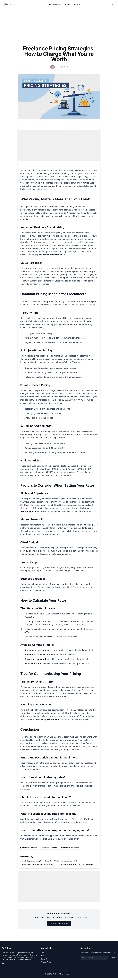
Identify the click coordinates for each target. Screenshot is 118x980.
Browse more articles (59, 923)
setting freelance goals (54, 255)
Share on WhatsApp (70, 848)
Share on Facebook (29, 848)
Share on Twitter (50, 848)
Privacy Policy (46, 962)
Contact (76, 4)
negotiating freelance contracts (50, 719)
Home (48, 4)
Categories (58, 4)
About (68, 4)
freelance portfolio (29, 511)
